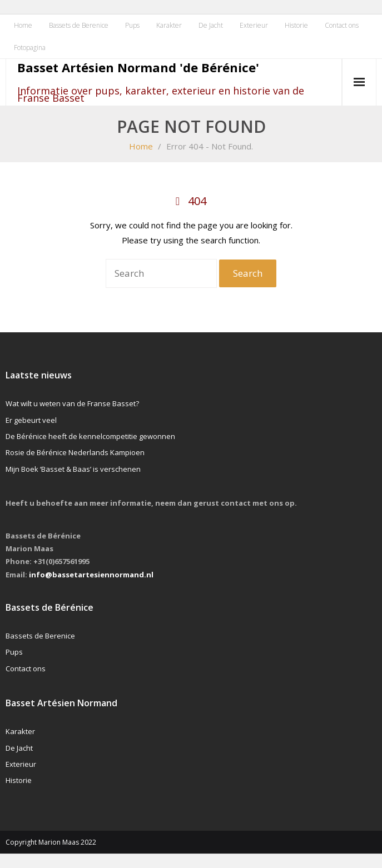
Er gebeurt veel (31, 420)
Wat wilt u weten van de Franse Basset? (72, 403)
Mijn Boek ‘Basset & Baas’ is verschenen (73, 469)
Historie (296, 25)
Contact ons (342, 25)
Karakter (169, 25)
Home (23, 25)
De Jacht (211, 25)
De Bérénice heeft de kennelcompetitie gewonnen (90, 436)
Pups (132, 25)
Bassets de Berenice (79, 25)
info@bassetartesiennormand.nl (91, 575)
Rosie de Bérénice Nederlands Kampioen (75, 452)
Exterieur (254, 25)
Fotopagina (30, 48)
